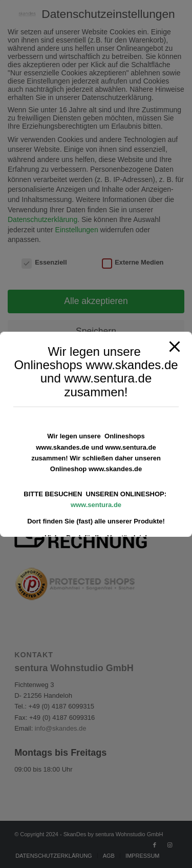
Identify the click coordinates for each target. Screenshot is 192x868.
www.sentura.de (96, 505)
